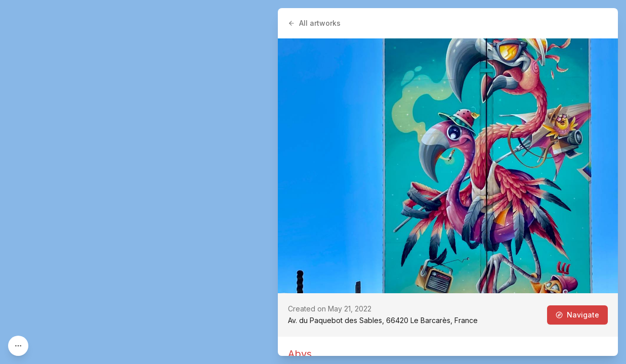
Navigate (577, 315)
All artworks (314, 23)
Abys (300, 354)
